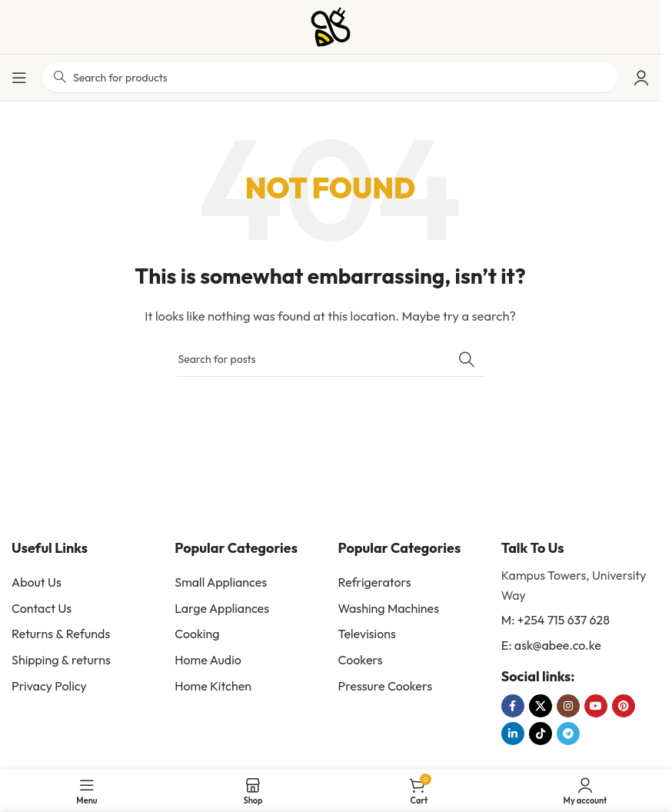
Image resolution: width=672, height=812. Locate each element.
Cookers (361, 660)
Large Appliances (222, 608)
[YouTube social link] (596, 706)
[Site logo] (331, 26)
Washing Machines (389, 608)
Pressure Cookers (386, 686)
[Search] (331, 359)
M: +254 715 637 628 (556, 620)
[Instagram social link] (568, 706)
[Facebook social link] (513, 706)
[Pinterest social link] (624, 706)
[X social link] (541, 706)
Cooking (197, 634)
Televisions (367, 634)
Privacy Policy (49, 686)
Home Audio (208, 660)
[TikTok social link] (541, 734)
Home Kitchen (213, 686)
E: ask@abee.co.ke (551, 645)
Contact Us (42, 608)
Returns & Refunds (61, 634)
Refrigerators (375, 582)
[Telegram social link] (568, 734)
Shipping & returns (61, 660)
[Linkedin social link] (513, 734)
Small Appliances (221, 582)
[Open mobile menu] (19, 78)
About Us (37, 582)
